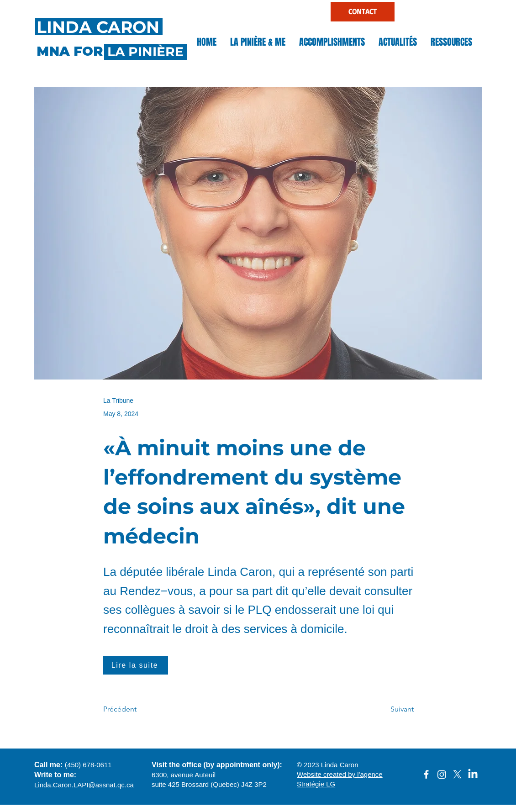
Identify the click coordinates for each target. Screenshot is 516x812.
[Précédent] (133, 710)
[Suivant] (391, 710)
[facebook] (426, 774)
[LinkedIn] (473, 774)
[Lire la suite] (136, 665)
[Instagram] (442, 774)
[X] (457, 774)
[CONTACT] (363, 12)
